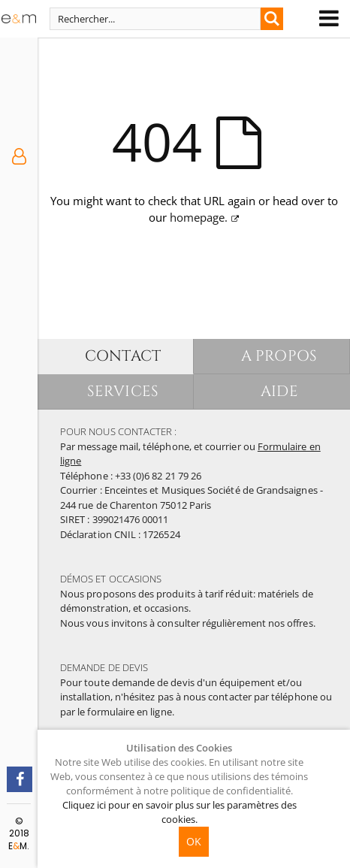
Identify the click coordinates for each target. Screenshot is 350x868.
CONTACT (122, 356)
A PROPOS (279, 356)
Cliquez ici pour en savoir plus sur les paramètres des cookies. (180, 812)
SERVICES (123, 391)
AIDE (279, 391)
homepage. (199, 217)
